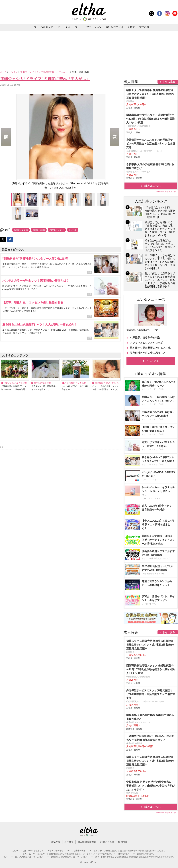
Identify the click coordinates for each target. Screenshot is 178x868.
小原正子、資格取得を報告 (145, 337)
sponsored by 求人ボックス (167, 192)
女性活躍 (144, 27)
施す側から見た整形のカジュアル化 (150, 348)
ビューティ (64, 27)
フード (79, 27)
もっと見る (152, 361)
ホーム (4, 72)
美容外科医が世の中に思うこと (148, 353)
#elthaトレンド (57, 230)
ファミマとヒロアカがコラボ (146, 343)
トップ (33, 27)
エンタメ (14, 72)
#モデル (73, 230)
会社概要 (69, 842)
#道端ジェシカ (21, 230)
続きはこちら (153, 186)
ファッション (94, 27)
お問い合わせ (107, 842)
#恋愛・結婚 (39, 230)
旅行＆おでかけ (114, 27)
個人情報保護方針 (87, 842)
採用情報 (123, 842)
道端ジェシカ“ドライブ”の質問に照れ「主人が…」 (45, 72)
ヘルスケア (47, 27)
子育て (131, 27)
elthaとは (55, 842)
